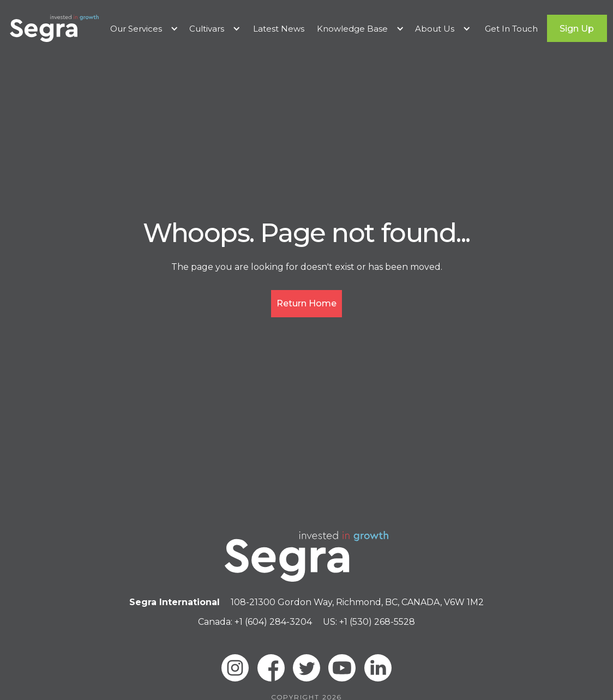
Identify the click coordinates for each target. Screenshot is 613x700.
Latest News (279, 29)
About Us (435, 29)
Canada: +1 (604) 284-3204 (255, 622)
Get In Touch (511, 29)
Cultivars (207, 29)
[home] (54, 28)
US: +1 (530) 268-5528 (369, 622)
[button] (144, 29)
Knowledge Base (352, 29)
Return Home (306, 303)
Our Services (136, 29)
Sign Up (577, 29)
